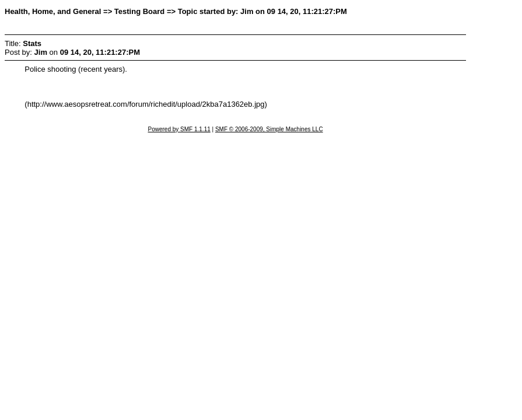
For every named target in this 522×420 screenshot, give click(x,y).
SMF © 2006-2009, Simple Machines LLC (269, 129)
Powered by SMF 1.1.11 (179, 129)
